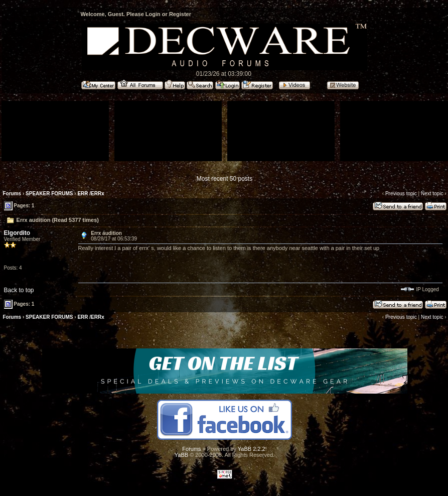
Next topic (432, 194)
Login (153, 14)
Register (180, 14)
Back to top (19, 290)
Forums (12, 194)
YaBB (181, 455)
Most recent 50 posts (225, 179)
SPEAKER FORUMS (49, 194)
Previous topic (401, 194)
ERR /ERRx (91, 194)
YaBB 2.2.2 (252, 449)
